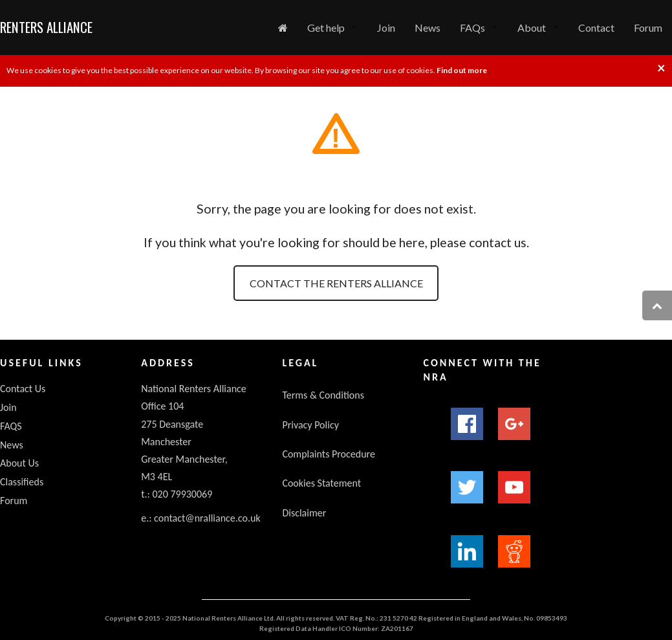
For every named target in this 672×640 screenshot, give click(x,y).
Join (386, 28)
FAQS (11, 426)
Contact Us (23, 389)
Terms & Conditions (323, 395)
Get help (326, 28)
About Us (19, 463)
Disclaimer (304, 513)
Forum (648, 28)
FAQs (472, 28)
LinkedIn (467, 551)
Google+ (514, 424)
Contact (596, 28)
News (428, 28)
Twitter (467, 487)
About (532, 28)
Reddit (514, 551)
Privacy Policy (310, 425)
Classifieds (22, 482)
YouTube (514, 487)
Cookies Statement (321, 483)
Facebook (467, 424)
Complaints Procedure (329, 454)
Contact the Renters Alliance (336, 283)
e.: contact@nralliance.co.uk (201, 518)
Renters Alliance (46, 27)
